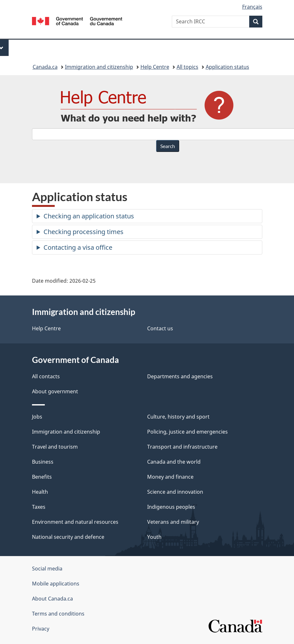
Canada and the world (174, 462)
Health (40, 492)
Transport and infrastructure (182, 447)
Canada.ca (45, 67)
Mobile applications (56, 584)
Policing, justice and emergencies (187, 432)
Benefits (42, 477)
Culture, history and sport (178, 417)
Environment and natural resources (75, 522)
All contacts (46, 376)
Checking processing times (83, 232)
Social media (47, 569)
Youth (154, 537)
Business (43, 462)
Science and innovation (175, 492)
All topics (187, 67)
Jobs (37, 417)
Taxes (39, 507)
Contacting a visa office (78, 247)
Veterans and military (173, 522)
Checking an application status (89, 216)
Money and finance (170, 477)
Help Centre (155, 67)
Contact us (160, 328)
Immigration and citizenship (99, 67)
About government (55, 391)
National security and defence (68, 537)
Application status (227, 67)
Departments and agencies (180, 376)
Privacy (41, 629)
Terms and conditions (58, 614)
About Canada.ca (52, 599)
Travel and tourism (55, 447)
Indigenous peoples (171, 507)
